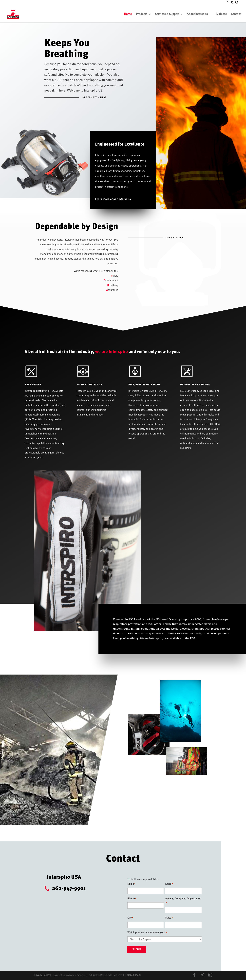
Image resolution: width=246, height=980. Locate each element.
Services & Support (167, 14)
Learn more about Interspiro (113, 199)
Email (169, 884)
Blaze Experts (134, 975)
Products (142, 14)
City (130, 918)
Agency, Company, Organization (183, 901)
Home (128, 14)
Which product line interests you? (147, 933)
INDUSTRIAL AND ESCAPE (195, 385)
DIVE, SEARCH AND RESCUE (144, 385)
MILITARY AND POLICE (89, 385)
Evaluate (221, 14)
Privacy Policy (42, 975)
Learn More (175, 238)
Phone (132, 899)
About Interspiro (197, 14)
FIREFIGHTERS (33, 385)
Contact (236, 14)
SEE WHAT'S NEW (94, 98)
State (169, 918)
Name (131, 884)
